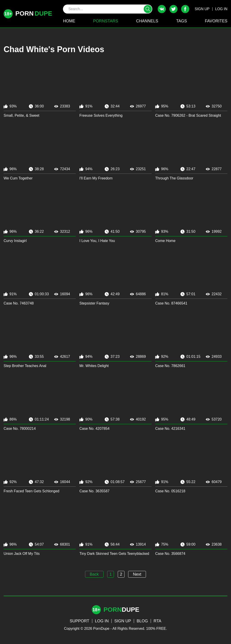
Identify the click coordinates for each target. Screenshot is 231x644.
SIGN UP (202, 9)
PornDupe (101, 629)
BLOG (142, 621)
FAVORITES (216, 21)
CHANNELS (147, 21)
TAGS (182, 21)
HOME (69, 21)
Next (137, 574)
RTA (157, 621)
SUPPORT (80, 621)
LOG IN (221, 9)
